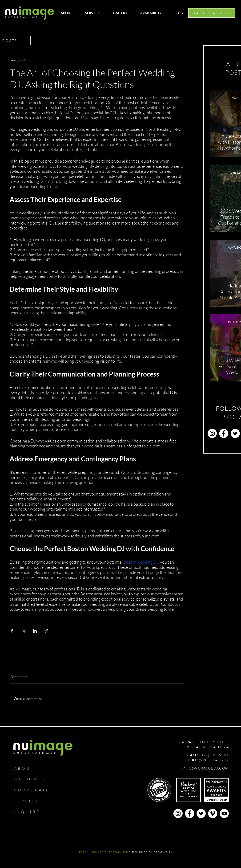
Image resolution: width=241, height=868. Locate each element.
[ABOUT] (26, 768)
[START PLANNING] (212, 13)
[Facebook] (224, 433)
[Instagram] (212, 433)
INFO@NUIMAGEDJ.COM (205, 768)
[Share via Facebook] (12, 631)
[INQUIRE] (29, 812)
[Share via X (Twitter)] (23, 631)
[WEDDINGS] (32, 779)
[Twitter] (235, 433)
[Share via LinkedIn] (35, 631)
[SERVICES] (31, 801)
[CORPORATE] (34, 790)
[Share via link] (46, 631)
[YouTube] (224, 813)
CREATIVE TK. (164, 852)
